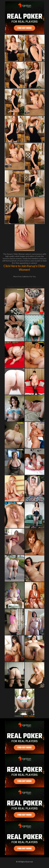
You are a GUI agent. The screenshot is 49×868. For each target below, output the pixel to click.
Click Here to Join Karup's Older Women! (24, 268)
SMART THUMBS (29, 716)
